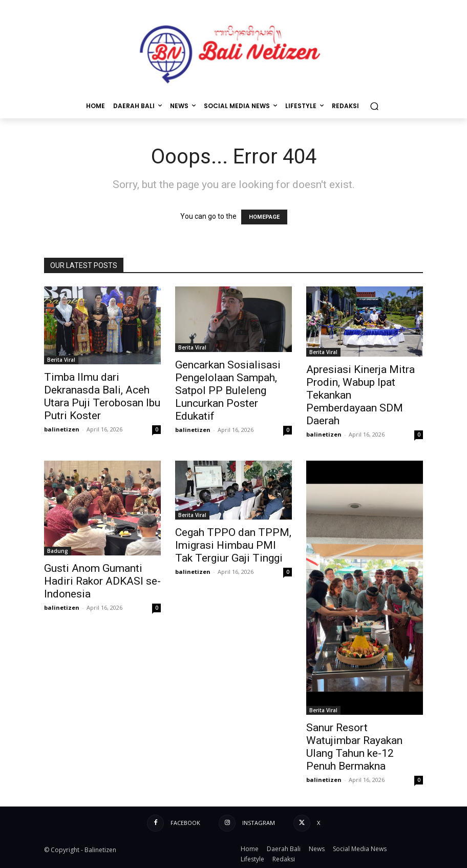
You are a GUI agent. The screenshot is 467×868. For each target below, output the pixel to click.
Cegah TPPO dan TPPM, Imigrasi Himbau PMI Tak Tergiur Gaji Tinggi (233, 545)
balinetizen (62, 429)
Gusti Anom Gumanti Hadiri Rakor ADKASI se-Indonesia (102, 581)
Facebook (185, 823)
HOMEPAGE (264, 217)
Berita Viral (61, 360)
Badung (58, 551)
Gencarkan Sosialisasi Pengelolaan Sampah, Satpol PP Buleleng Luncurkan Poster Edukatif (228, 390)
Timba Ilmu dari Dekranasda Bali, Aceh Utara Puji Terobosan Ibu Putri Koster (102, 396)
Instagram (259, 823)
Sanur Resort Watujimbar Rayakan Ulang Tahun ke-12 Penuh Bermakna (354, 747)
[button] (374, 106)
